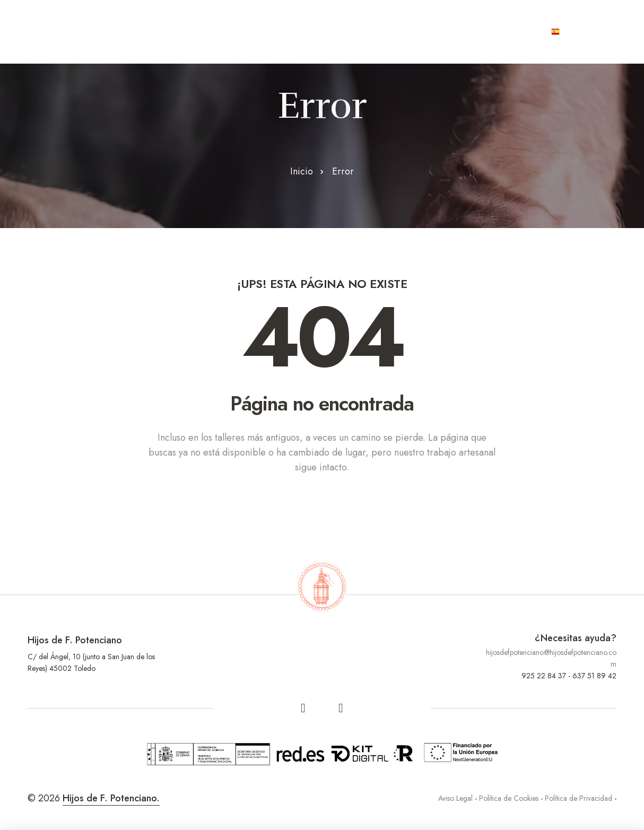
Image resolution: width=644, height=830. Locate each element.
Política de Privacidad (578, 798)
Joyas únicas (433, 32)
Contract (359, 32)
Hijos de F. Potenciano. (111, 798)
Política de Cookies (509, 798)
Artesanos (219, 32)
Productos (291, 32)
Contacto (507, 32)
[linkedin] (341, 708)
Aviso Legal (455, 798)
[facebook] (303, 708)
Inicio (302, 171)
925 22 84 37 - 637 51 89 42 (569, 676)
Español (576, 32)
